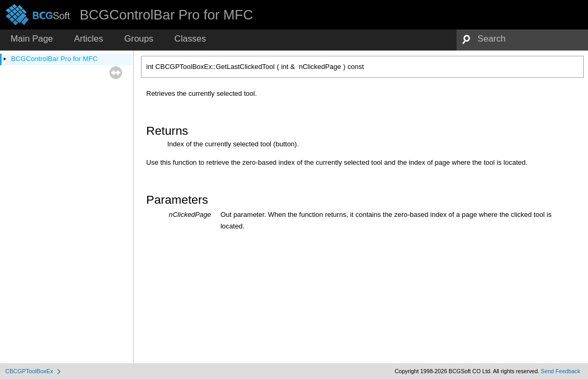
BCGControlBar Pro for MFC (54, 59)
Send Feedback (560, 371)
